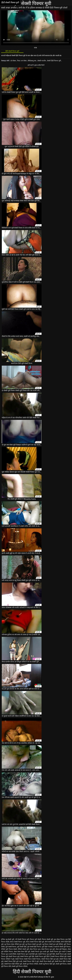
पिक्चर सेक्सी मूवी (47, 939)
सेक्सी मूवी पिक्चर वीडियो (20, 966)
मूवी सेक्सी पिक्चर (11, 947)
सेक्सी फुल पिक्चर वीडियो (31, 964)
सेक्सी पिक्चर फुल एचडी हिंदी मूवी (27, 954)
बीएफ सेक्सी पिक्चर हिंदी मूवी (35, 942)
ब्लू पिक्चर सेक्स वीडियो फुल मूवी (14, 944)
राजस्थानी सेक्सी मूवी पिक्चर (62, 947)
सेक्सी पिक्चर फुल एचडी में (58, 952)
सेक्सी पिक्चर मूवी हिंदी (27, 957)
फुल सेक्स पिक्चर (59, 939)
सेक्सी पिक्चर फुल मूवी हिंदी (47, 954)
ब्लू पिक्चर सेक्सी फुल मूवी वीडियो (53, 944)
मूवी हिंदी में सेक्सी (47, 947)
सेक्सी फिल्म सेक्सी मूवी (47, 961)
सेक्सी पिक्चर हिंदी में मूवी (31, 961)
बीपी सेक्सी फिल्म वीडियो (53, 942)
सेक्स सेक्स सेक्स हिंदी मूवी (22, 952)
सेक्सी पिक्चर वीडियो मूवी (59, 957)
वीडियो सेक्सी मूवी (23, 949)
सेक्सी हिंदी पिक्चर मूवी (54, 61)
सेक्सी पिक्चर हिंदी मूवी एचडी (13, 961)
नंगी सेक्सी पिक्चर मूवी (22, 939)
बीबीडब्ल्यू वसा (32, 61)
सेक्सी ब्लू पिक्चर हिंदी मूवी (47, 964)
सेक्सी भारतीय (42, 61)
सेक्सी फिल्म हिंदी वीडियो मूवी (13, 964)
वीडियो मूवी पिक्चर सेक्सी (9, 949)
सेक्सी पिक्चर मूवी (61, 954)
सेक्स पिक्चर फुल (35, 949)
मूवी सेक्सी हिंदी (22, 947)
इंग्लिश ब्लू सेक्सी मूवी (8, 939)
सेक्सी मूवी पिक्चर (61, 964)
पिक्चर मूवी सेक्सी (35, 939)
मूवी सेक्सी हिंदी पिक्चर (34, 947)
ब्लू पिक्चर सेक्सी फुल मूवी (33, 944)
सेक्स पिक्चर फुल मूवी (48, 949)
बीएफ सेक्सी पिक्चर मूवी (18, 942)
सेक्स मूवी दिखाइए (61, 949)
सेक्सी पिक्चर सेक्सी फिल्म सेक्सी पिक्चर (28, 959)
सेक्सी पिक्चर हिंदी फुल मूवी (50, 959)
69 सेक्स (13, 61)
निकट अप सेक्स (22, 61)
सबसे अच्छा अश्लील (9, 8)
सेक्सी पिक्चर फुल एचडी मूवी (40, 952)
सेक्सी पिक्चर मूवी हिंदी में (43, 957)
